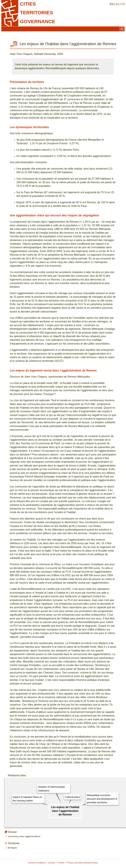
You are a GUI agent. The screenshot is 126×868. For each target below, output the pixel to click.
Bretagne (12, 848)
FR (123, 4)
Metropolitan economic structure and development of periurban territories (102, 799)
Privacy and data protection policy (82, 863)
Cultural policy (72, 797)
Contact (52, 863)
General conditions (37, 863)
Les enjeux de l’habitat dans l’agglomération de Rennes (65, 811)
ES (117, 4)
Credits (61, 863)
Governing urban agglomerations (24, 836)
